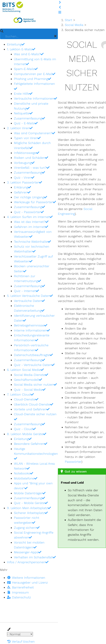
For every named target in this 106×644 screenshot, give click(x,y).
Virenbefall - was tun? (32, 168)
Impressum (18, 592)
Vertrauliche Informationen (35, 98)
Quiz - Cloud (25, 429)
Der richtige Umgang (31, 197)
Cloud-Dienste (26, 399)
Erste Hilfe (23, 94)
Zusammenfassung (29, 118)
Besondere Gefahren (31, 444)
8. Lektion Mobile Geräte (27, 434)
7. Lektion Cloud (20, 394)
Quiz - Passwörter (29, 212)
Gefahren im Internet (31, 227)
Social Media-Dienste (31, 375)
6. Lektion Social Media (25, 370)
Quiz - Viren (24, 177)
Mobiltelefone (26, 478)
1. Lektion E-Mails (21, 49)
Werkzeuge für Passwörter (35, 202)
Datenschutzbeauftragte (33, 355)
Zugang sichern (27, 528)
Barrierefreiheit (20, 587)
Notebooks (24, 473)
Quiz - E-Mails (26, 123)
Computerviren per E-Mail (35, 74)
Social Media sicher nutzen (35, 385)
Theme (7, 632)
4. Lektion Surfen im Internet (30, 217)
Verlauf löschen (21, 641)
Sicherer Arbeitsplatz (31, 513)
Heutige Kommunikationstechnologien (36, 454)
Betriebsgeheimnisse (31, 325)
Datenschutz (19, 597)
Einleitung (16, 44)
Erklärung (22, 187)
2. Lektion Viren (20, 128)
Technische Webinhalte (32, 242)
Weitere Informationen (26, 578)
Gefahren (22, 192)
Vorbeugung (24, 163)
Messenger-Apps (28, 552)
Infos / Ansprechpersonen (28, 562)
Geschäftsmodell (28, 380)
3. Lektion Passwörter (24, 182)
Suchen (2, 29)
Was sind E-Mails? (29, 54)
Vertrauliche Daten (29, 301)
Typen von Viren (27, 138)
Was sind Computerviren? (35, 133)
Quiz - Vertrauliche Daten (34, 365)
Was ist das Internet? (31, 222)
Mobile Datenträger (30, 493)
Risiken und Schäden (31, 158)
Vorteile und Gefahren (32, 409)
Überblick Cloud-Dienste (34, 404)
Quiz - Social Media (30, 390)
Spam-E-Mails (26, 69)
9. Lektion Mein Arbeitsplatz (29, 508)
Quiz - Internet (26, 291)
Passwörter (73, 462)
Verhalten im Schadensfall (35, 557)
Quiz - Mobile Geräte (31, 503)
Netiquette (23, 113)
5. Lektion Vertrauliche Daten (30, 296)
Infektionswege (27, 153)
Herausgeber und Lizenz (27, 582)
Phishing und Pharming (33, 79)
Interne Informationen (32, 330)
